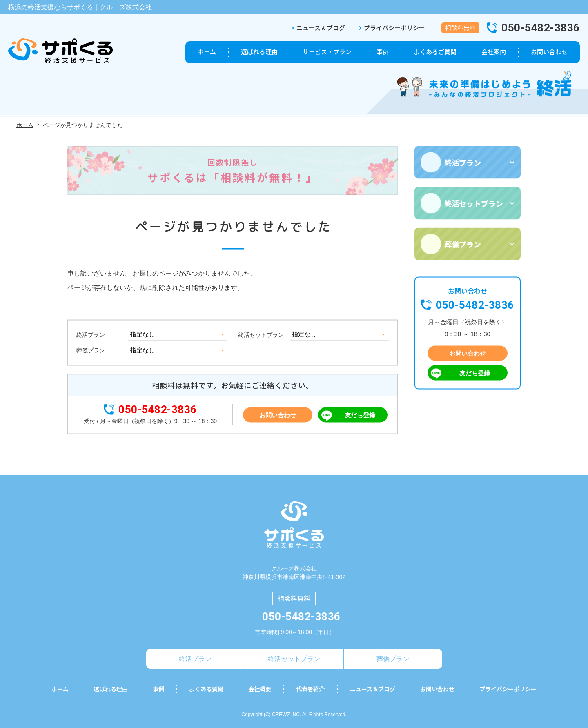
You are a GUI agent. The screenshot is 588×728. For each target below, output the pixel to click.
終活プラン (91, 335)
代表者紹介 (310, 689)
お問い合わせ (278, 415)
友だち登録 (360, 415)
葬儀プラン (91, 350)
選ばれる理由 (111, 689)
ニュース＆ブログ (321, 28)
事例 (158, 689)
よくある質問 (206, 689)
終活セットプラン (261, 335)
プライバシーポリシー (394, 28)
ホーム (25, 125)
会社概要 (260, 689)
